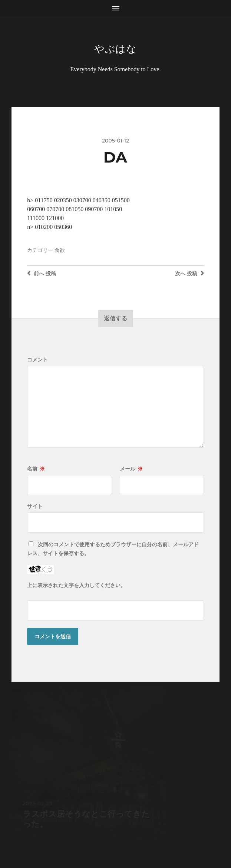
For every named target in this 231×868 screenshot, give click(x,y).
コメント (37, 360)
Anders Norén (131, 836)
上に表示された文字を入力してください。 (76, 586)
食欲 (60, 251)
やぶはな (115, 49)
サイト (35, 507)
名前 (36, 469)
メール (131, 469)
